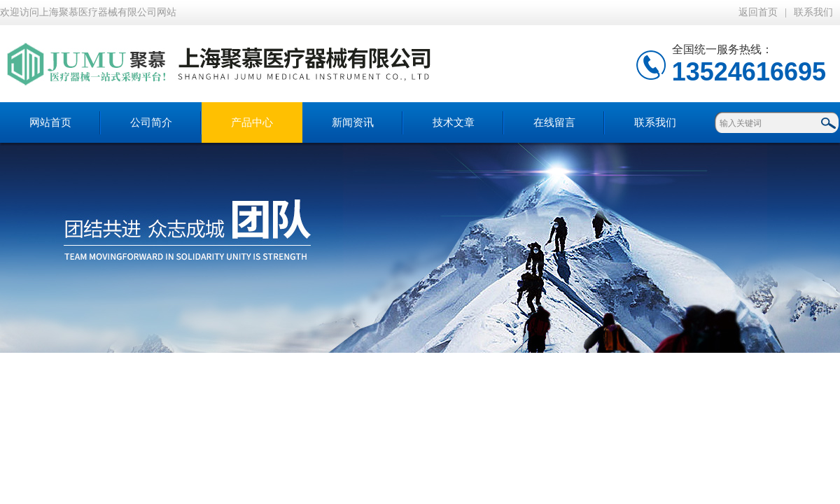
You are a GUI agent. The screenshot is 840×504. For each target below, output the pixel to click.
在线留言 (554, 122)
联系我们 (813, 12)
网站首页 (50, 122)
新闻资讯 (353, 122)
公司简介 (151, 122)
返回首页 (758, 12)
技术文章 (454, 122)
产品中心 (252, 122)
